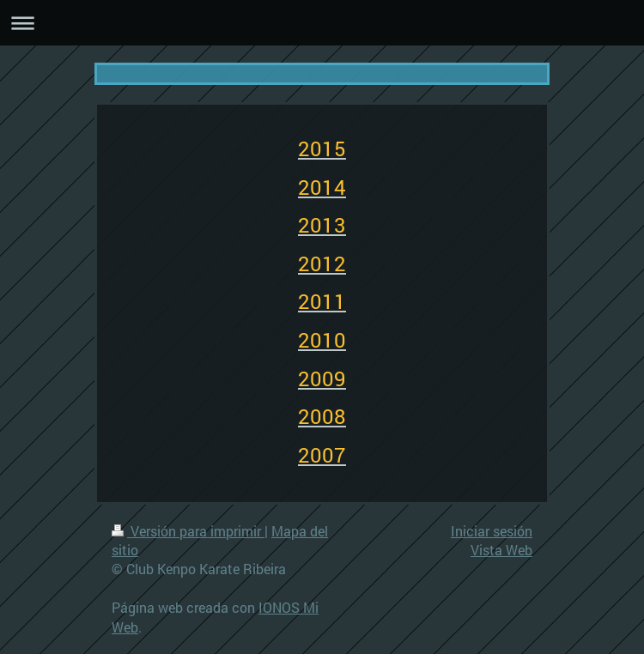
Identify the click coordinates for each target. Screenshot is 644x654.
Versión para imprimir (188, 531)
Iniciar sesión (492, 531)
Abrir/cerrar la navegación (322, 23)
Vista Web (501, 550)
